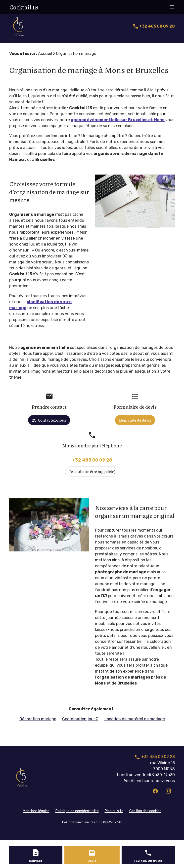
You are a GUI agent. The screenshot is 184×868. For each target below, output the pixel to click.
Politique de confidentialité (77, 811)
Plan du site (114, 811)
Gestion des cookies (145, 811)
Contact (36, 861)
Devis (92, 861)
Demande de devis (135, 420)
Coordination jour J (80, 719)
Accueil (45, 54)
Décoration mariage (38, 719)
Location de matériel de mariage (135, 719)
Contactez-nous (49, 420)
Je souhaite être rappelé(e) (92, 471)
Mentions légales (36, 811)
